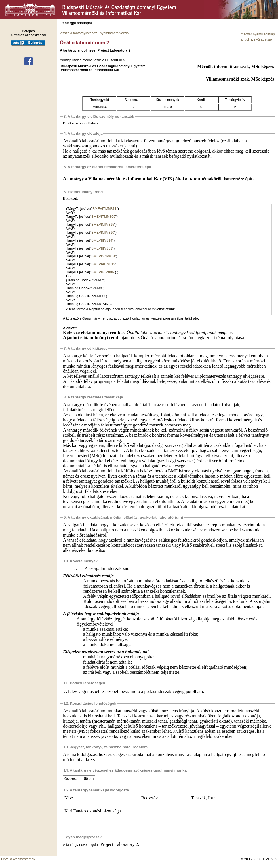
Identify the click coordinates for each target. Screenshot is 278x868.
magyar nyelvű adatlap (258, 34)
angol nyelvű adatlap (256, 39)
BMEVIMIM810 (103, 233)
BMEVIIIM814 (102, 240)
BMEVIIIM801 (102, 248)
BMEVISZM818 (103, 256)
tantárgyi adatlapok (77, 23)
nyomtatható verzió (114, 33)
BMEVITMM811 (105, 209)
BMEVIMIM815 (103, 225)
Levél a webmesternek (18, 859)
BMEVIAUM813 (103, 264)
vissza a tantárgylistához (78, 33)
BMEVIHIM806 (103, 272)
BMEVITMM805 (103, 217)
